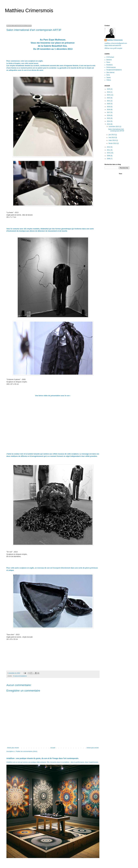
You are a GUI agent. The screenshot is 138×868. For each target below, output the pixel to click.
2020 (109, 104)
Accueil (53, 748)
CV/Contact (110, 57)
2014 (109, 121)
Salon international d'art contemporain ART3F (116, 130)
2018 (109, 110)
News (108, 62)
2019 (109, 107)
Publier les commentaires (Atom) (27, 751)
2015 (109, 118)
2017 (109, 112)
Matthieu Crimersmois (29, 10)
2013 (109, 124)
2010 (109, 153)
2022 (109, 98)
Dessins (109, 60)
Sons (108, 75)
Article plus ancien (93, 748)
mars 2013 (112, 140)
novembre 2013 (114, 127)
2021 (109, 101)
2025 (109, 89)
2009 (109, 156)
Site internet (110, 72)
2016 (109, 115)
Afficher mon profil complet (113, 48)
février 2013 (113, 143)
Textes (109, 78)
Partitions (110, 65)
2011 (109, 150)
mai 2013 (112, 138)
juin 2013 (112, 135)
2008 (109, 159)
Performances (111, 67)
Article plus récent (13, 748)
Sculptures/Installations (20, 676)
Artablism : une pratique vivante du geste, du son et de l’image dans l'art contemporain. (43, 758)
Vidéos (109, 80)
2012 (109, 147)
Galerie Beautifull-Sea (55, 46)
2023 (109, 95)
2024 (109, 92)
